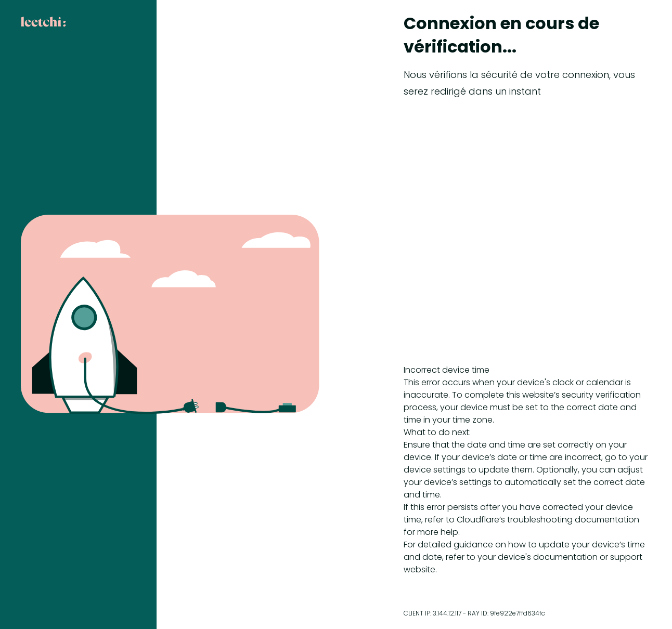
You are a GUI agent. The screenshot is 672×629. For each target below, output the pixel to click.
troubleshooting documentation (573, 520)
